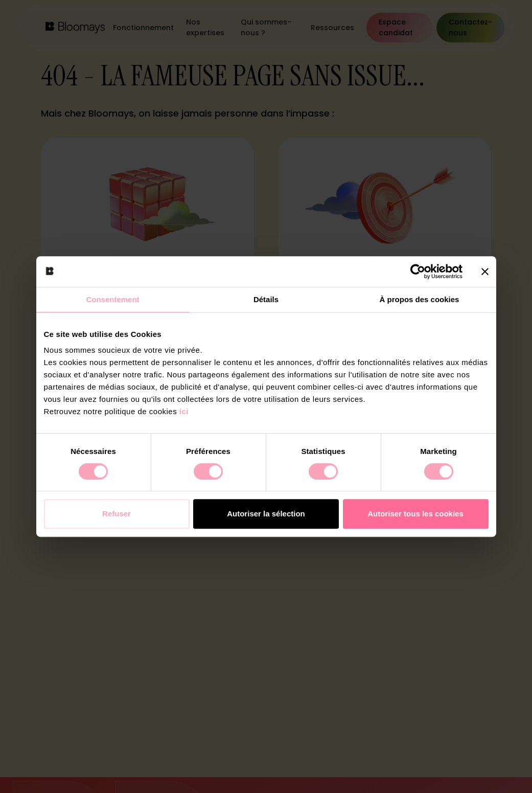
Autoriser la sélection (266, 514)
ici (184, 411)
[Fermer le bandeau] (485, 271)
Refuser (117, 514)
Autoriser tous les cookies (415, 514)
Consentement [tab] (112, 299)
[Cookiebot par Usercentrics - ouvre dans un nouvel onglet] (418, 271)
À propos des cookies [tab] (420, 299)
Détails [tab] (266, 299)
